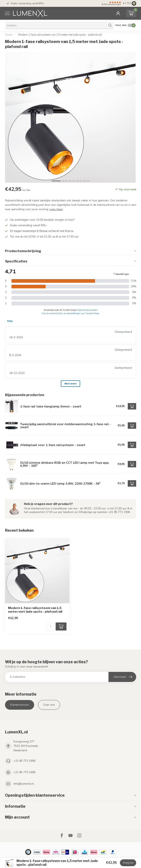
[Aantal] (51, 626)
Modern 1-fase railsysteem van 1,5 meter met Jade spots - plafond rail (60, 35)
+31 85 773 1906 (24, 761)
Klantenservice (20, 705)
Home (9, 35)
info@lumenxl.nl (24, 784)
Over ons (49, 705)
